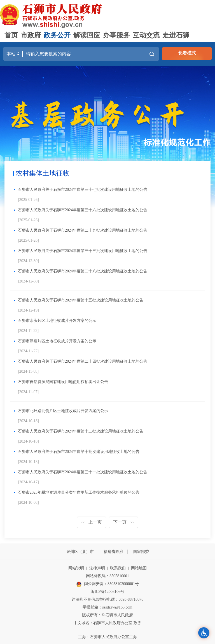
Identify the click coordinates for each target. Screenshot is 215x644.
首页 (11, 35)
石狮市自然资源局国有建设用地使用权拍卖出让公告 (63, 382)
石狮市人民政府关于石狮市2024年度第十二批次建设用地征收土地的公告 (81, 431)
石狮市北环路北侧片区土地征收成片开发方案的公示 (63, 411)
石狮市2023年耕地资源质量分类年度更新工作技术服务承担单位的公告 (79, 492)
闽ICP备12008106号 (107, 592)
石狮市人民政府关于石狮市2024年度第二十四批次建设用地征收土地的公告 (83, 361)
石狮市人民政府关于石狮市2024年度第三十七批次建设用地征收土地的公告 (83, 190)
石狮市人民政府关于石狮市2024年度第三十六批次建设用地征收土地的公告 (83, 210)
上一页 (92, 522)
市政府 (31, 35)
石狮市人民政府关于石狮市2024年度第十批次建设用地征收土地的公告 (79, 452)
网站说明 (76, 568)
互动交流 (146, 35)
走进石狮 (176, 35)
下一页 (123, 522)
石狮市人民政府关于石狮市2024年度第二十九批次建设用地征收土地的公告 (83, 230)
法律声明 (97, 568)
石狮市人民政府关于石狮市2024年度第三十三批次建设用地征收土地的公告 (83, 251)
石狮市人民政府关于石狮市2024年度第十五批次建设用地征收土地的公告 (81, 300)
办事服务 (116, 35)
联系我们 (118, 568)
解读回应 (87, 35)
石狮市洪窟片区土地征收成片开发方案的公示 (57, 341)
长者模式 (187, 53)
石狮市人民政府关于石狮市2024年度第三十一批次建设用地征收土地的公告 (83, 472)
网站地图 (139, 568)
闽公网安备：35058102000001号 (107, 584)
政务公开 (57, 35)
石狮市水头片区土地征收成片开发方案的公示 (57, 321)
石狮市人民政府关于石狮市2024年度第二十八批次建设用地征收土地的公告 (83, 271)
